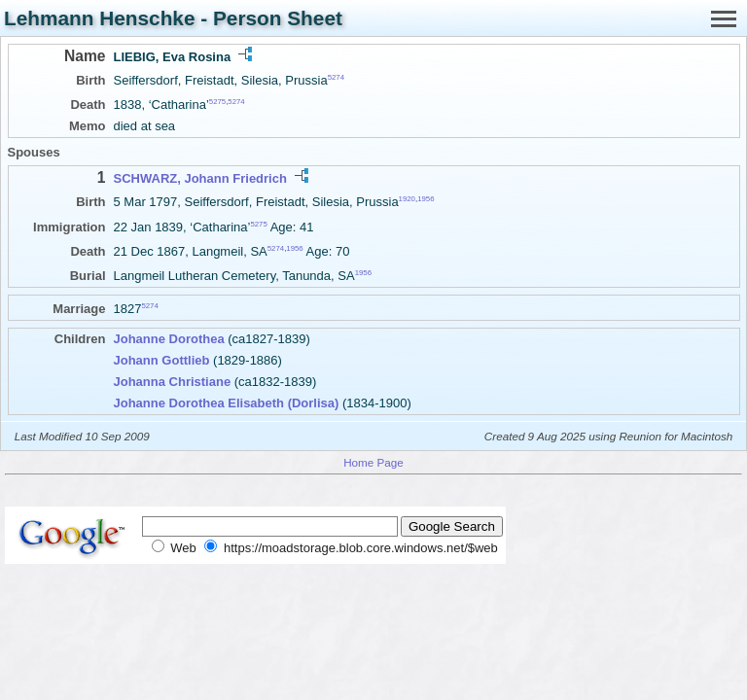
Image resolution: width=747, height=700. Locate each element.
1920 (407, 199)
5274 (336, 77)
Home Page (373, 462)
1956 (426, 199)
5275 (217, 102)
